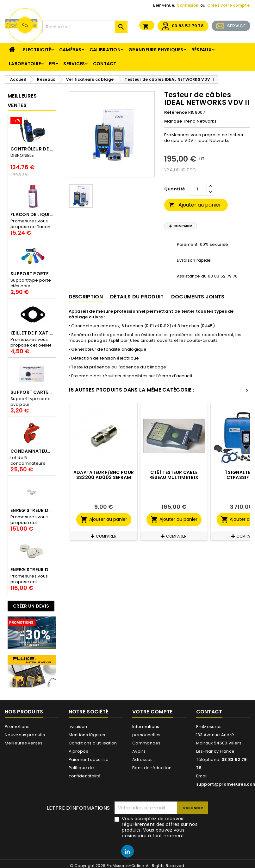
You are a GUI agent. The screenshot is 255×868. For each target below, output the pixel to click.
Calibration (105, 50)
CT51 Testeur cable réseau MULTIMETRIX (174, 475)
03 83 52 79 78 (188, 26)
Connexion (188, 5)
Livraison (78, 727)
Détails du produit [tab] (137, 297)
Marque (173, 121)
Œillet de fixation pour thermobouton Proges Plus (32, 333)
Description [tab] (86, 297)
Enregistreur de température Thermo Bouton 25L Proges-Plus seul (32, 510)
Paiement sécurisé (89, 759)
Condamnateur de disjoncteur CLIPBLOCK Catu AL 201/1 (32, 451)
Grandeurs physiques (156, 50)
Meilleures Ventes (22, 101)
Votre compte (152, 712)
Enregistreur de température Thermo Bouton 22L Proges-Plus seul (32, 570)
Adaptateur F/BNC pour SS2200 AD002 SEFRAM (104, 475)
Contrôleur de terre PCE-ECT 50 (32, 149)
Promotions (17, 727)
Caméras (70, 50)
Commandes (146, 743)
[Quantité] (197, 189)
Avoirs (139, 751)
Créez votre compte (228, 5)
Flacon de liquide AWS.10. (32, 214)
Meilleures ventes (24, 743)
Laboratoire (25, 64)
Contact (105, 64)
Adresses (142, 759)
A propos (78, 751)
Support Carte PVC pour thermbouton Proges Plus (32, 392)
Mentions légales (87, 735)
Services (74, 64)
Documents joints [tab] (198, 297)
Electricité (37, 50)
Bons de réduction (152, 768)
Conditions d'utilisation (93, 743)
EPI (52, 64)
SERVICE (236, 26)
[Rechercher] (85, 27)
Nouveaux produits (25, 735)
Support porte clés (32, 274)
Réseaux (202, 50)
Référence (176, 112)
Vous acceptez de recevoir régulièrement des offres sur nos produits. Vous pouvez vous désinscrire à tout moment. (160, 827)
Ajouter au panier (195, 205)
